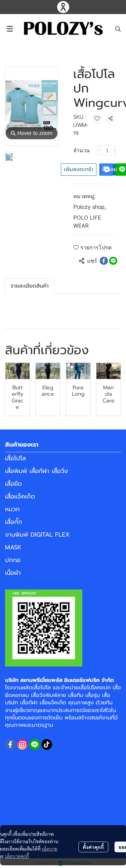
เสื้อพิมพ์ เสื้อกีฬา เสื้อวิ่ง (36, 471)
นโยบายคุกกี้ (17, 856)
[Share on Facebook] (104, 261)
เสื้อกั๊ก (14, 522)
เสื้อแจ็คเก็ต (20, 496)
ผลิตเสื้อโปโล (36, 688)
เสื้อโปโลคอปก (95, 688)
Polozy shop (90, 207)
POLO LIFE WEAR (87, 222)
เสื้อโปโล (15, 458)
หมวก (12, 509)
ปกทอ (13, 560)
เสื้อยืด (13, 484)
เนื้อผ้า (13, 573)
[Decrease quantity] (98, 150)
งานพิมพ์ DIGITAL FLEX (37, 535)
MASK (13, 547)
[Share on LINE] (113, 261)
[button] (118, 29)
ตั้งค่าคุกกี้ (93, 847)
